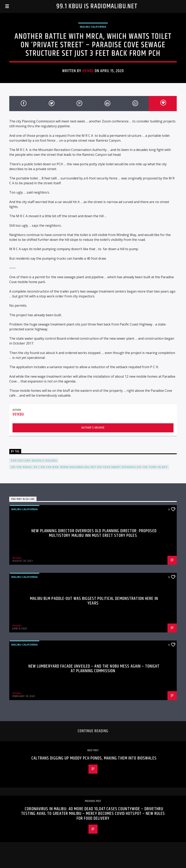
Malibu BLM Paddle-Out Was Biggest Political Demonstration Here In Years (94, 601)
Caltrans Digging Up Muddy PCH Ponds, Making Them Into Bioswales (94, 758)
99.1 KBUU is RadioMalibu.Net (97, 6)
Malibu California (93, 27)
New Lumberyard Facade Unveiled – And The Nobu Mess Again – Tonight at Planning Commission (94, 669)
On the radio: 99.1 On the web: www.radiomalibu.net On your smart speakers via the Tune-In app (89, 467)
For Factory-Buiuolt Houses (34, 461)
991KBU (88, 71)
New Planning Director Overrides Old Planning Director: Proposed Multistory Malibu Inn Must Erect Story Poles (94, 533)
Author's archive (93, 428)
